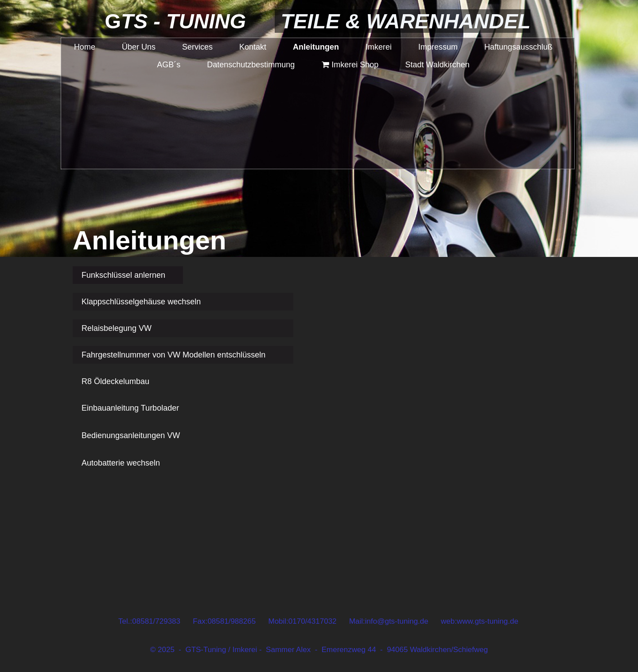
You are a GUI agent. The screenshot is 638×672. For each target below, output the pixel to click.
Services (197, 47)
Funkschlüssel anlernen (123, 275)
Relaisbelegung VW (117, 328)
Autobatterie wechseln (121, 463)
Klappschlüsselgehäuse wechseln (141, 302)
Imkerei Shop (350, 65)
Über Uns (139, 47)
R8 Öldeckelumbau (115, 381)
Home (85, 47)
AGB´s (169, 65)
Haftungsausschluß (518, 47)
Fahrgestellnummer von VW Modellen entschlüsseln (173, 355)
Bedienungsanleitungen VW (131, 435)
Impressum (438, 47)
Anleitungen (316, 47)
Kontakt (253, 47)
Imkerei (379, 47)
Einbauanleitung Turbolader (130, 408)
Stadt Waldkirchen (437, 65)
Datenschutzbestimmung (251, 65)
